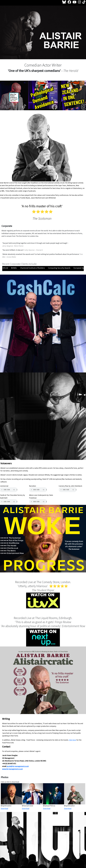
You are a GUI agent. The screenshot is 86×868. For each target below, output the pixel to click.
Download (4, 808)
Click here (72, 740)
